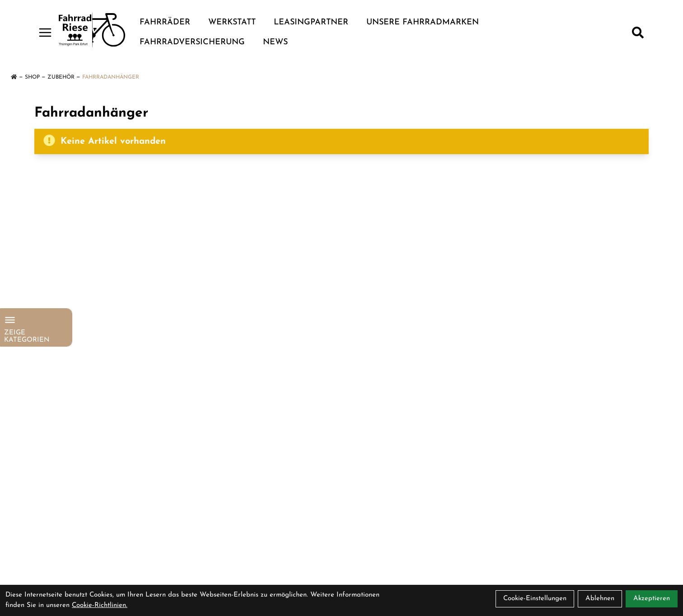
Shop (32, 77)
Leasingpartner (311, 22)
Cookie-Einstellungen (535, 599)
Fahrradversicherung (192, 42)
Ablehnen (600, 599)
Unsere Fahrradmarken (423, 22)
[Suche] (638, 33)
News (275, 42)
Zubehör (61, 77)
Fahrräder (165, 22)
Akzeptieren (652, 599)
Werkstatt (232, 22)
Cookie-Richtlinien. (100, 605)
